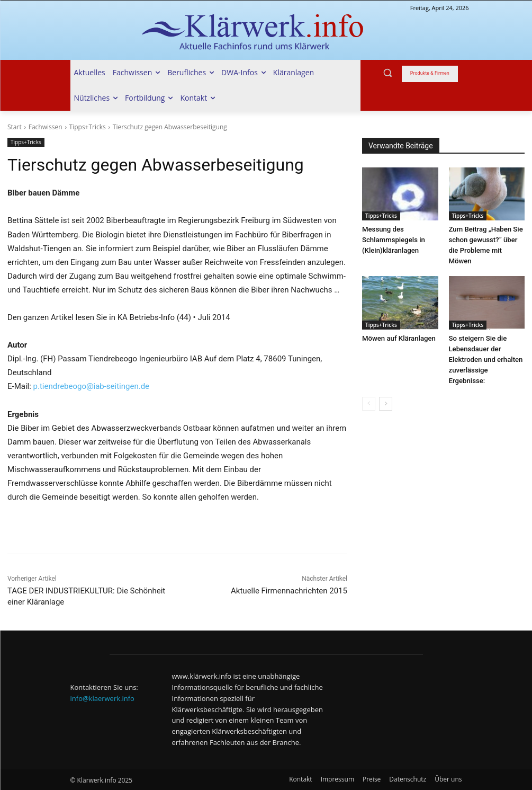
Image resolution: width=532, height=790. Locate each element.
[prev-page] (369, 404)
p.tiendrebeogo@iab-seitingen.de (92, 386)
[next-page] (386, 404)
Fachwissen (46, 127)
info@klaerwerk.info (102, 698)
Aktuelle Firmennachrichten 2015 (289, 591)
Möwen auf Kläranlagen (398, 338)
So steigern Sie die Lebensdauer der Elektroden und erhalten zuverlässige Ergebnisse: (485, 360)
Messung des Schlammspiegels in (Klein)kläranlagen (393, 240)
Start (15, 127)
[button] (388, 73)
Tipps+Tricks (88, 127)
